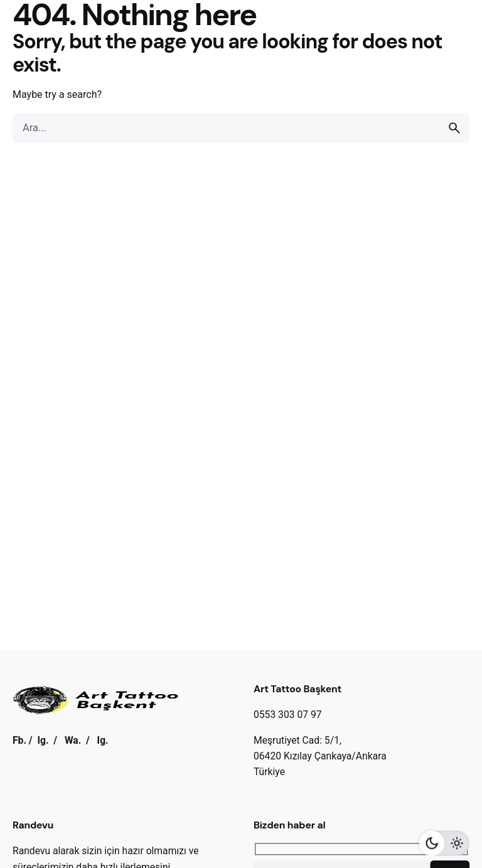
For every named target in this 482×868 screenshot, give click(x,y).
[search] (454, 128)
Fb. (19, 740)
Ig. (43, 740)
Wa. (73, 740)
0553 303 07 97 (288, 715)
